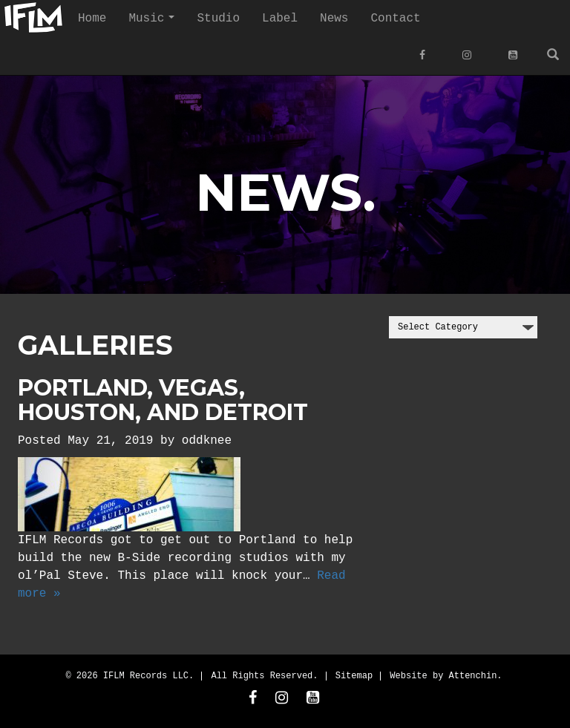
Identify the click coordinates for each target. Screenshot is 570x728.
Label (280, 19)
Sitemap (354, 675)
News (334, 19)
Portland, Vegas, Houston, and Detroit (163, 399)
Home (92, 19)
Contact (395, 19)
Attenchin (473, 675)
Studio (218, 19)
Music (157, 23)
